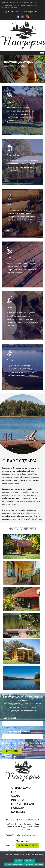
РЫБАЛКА (18, 800)
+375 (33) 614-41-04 (31, 12)
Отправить (12, 751)
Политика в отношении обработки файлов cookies (24, 864)
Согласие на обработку (24, 744)
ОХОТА (15, 796)
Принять (18, 861)
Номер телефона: (16, 731)
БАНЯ (15, 792)
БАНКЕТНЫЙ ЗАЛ (22, 804)
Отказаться (29, 861)
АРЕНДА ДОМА (21, 788)
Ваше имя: (11, 718)
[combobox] (4, 737)
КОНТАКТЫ (18, 812)
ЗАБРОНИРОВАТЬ (27, 845)
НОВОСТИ (18, 808)
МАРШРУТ (12, 12)
